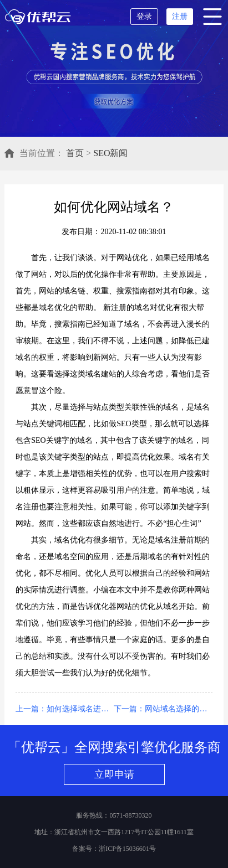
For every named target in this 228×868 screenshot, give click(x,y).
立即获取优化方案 (113, 101)
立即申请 (114, 774)
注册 (180, 16)
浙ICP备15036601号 (127, 849)
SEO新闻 (110, 153)
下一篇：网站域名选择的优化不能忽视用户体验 (163, 709)
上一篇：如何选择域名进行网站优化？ (65, 709)
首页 (75, 153)
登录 (144, 16)
